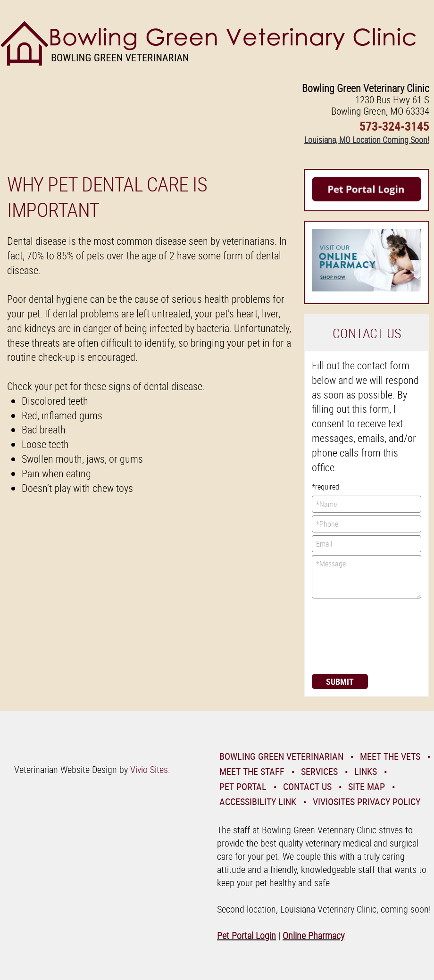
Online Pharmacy (313, 935)
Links (366, 771)
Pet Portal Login (246, 935)
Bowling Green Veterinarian (281, 756)
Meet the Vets (390, 756)
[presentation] (351, 635)
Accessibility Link (258, 801)
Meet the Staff (252, 771)
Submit (340, 681)
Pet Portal (243, 786)
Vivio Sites (149, 769)
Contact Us (307, 786)
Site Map (367, 786)
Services (319, 771)
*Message (367, 577)
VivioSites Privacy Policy (367, 801)
